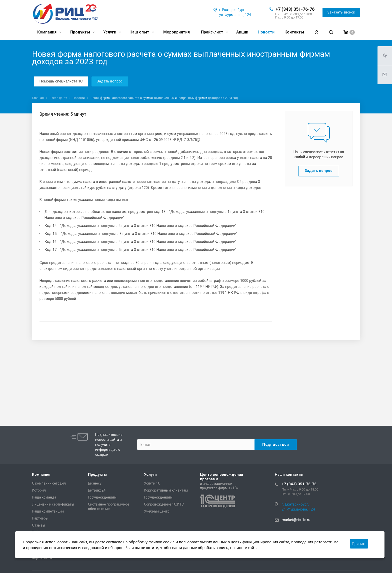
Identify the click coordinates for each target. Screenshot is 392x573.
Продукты (82, 32)
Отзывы (38, 525)
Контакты (294, 32)
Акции (242, 32)
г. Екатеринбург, (232, 10)
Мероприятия (176, 32)
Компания (49, 32)
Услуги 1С (152, 483)
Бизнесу (95, 483)
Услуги (112, 32)
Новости (266, 32)
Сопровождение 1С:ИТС (164, 504)
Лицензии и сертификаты (53, 504)
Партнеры (40, 518)
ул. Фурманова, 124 (235, 15)
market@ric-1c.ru (296, 520)
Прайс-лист (214, 32)
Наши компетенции (48, 511)
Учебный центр (157, 511)
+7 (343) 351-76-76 (295, 9)
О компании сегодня (49, 483)
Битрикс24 (97, 490)
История (39, 490)
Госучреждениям (102, 497)
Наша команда (44, 497)
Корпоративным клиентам (166, 490)
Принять (359, 544)
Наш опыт (142, 32)
